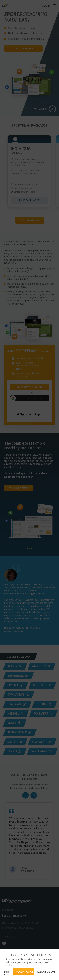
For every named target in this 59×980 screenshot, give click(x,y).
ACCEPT (25, 972)
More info (7, 973)
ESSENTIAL (46, 972)
